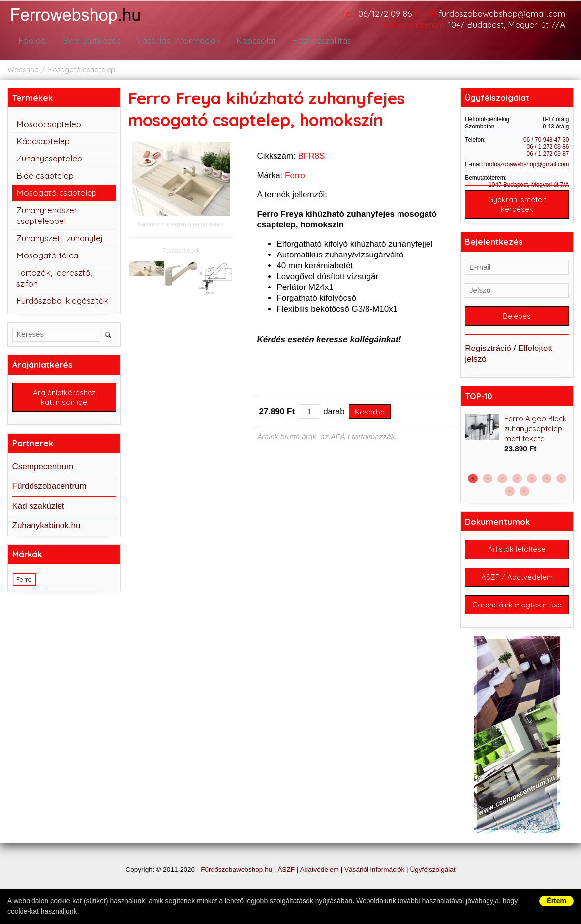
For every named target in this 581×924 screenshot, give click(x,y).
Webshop (23, 70)
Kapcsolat (253, 41)
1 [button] (473, 481)
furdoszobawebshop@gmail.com (502, 14)
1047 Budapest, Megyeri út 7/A (507, 24)
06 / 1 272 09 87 (548, 154)
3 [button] (502, 481)
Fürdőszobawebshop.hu (236, 886)
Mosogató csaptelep (81, 70)
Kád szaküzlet (38, 507)
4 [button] (517, 481)
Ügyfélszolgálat (432, 886)
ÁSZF (286, 886)
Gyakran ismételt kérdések (517, 205)
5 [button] (532, 481)
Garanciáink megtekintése (517, 615)
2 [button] (488, 481)
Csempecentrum (43, 468)
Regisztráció (488, 351)
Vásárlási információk (175, 41)
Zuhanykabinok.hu (46, 527)
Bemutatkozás (89, 41)
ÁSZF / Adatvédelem (517, 582)
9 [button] (524, 494)
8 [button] (510, 494)
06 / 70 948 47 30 (546, 140)
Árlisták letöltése (517, 553)
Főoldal (32, 41)
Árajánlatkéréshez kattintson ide (64, 398)
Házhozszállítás (318, 41)
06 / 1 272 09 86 (548, 147)
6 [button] (547, 481)
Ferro (295, 175)
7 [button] (561, 481)
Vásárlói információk (374, 886)
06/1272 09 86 (385, 14)
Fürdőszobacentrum (49, 488)
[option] (517, 437)
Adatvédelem (320, 886)
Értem (556, 901)
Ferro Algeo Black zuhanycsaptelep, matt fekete (535, 431)
